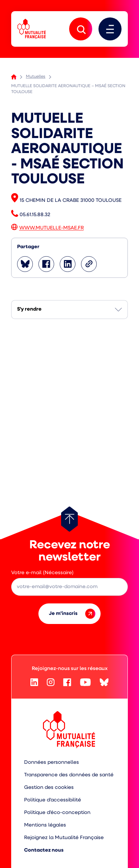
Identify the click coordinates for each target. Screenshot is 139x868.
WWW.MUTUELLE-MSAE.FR (52, 229)
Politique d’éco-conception (57, 813)
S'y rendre (29, 309)
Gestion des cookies (49, 788)
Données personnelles (52, 763)
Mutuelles (36, 77)
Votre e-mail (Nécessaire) (42, 573)
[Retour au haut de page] (69, 519)
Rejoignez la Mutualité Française (64, 838)
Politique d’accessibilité (53, 800)
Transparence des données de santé (69, 775)
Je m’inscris (72, 614)
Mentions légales (45, 825)
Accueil (14, 77)
